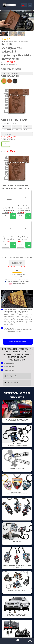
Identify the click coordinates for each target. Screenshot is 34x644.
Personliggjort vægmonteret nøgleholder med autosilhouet (17, 615)
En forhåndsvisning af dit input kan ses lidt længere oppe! (19, 257)
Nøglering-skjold (17, 493)
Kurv (10, 640)
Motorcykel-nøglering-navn (17, 517)
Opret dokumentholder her (18, 342)
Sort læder (15, 81)
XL (14, 144)
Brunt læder (9, 81)
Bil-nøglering (17, 444)
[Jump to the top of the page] (30, 640)
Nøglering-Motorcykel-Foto (17, 590)
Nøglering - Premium (17, 468)
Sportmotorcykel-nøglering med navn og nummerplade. (17, 566)
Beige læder (4, 81)
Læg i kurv (17, 263)
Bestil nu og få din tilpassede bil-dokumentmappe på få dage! (17, 421)
